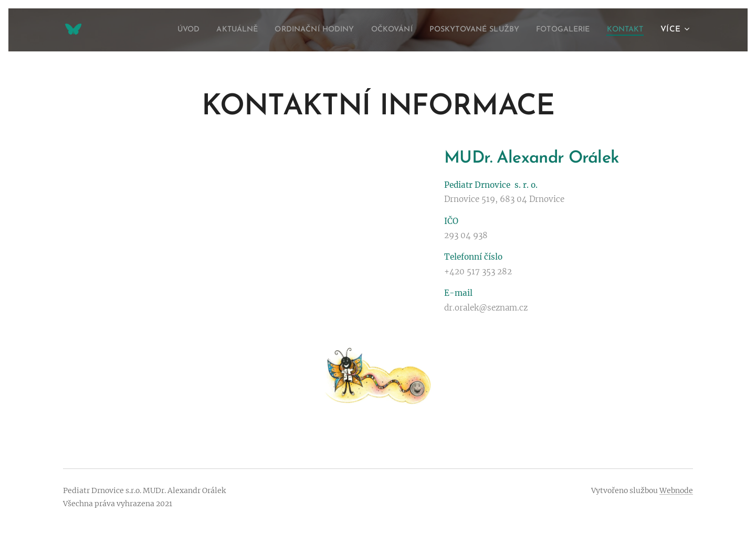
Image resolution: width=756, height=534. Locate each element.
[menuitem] (143, 30)
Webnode (676, 490)
